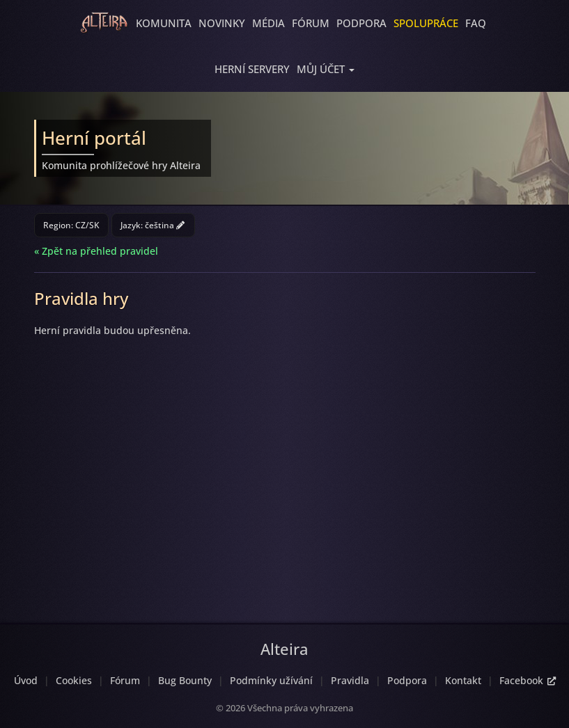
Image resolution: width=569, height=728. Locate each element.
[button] (326, 69)
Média (268, 23)
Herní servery (252, 69)
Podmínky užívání (271, 680)
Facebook (528, 680)
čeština (165, 225)
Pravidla (350, 680)
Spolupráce (426, 23)
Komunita (164, 23)
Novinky (222, 23)
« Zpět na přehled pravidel (96, 251)
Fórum (311, 23)
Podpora (361, 23)
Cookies (74, 680)
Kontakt (463, 680)
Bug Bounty (185, 680)
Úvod (26, 680)
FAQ (476, 23)
